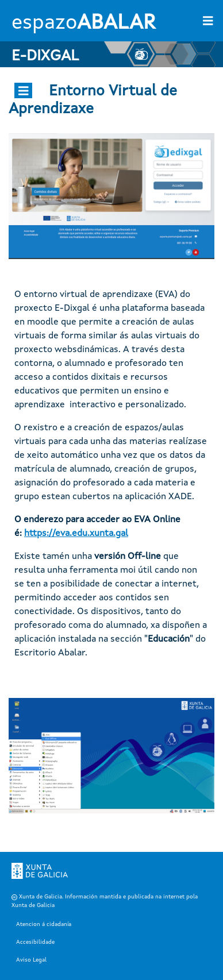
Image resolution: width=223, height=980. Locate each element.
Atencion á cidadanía (44, 924)
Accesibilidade (35, 942)
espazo (83, 24)
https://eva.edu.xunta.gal (76, 534)
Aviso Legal (31, 960)
